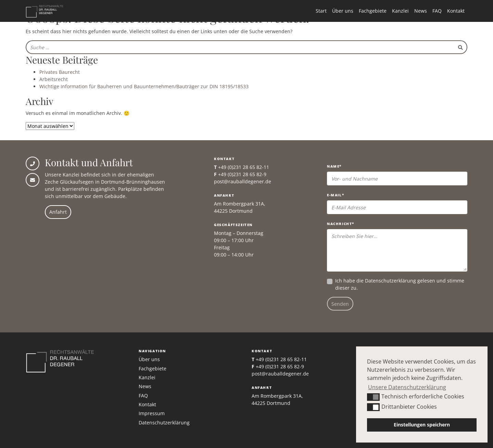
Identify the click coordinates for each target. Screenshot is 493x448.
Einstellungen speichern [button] (422, 425)
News (421, 11)
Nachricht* (341, 224)
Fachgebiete (373, 11)
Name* (334, 166)
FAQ (437, 11)
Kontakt (456, 11)
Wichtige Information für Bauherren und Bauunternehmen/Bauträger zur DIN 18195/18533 (144, 86)
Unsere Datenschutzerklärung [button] (407, 387)
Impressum (152, 413)
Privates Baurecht (60, 72)
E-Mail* (336, 195)
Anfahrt (58, 212)
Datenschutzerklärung (390, 281)
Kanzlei (400, 11)
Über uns (343, 11)
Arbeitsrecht (54, 79)
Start (321, 11)
